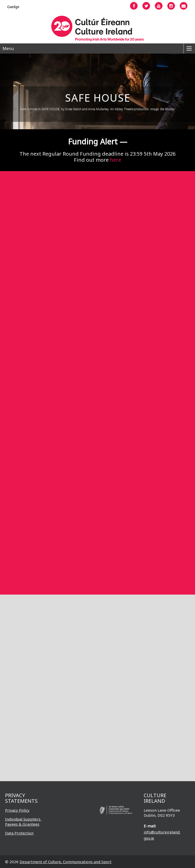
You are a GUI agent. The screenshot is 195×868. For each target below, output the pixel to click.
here (116, 160)
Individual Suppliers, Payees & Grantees (23, 822)
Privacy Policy (17, 810)
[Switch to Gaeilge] (13, 7)
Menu (8, 48)
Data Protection (19, 833)
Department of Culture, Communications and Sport (66, 862)
